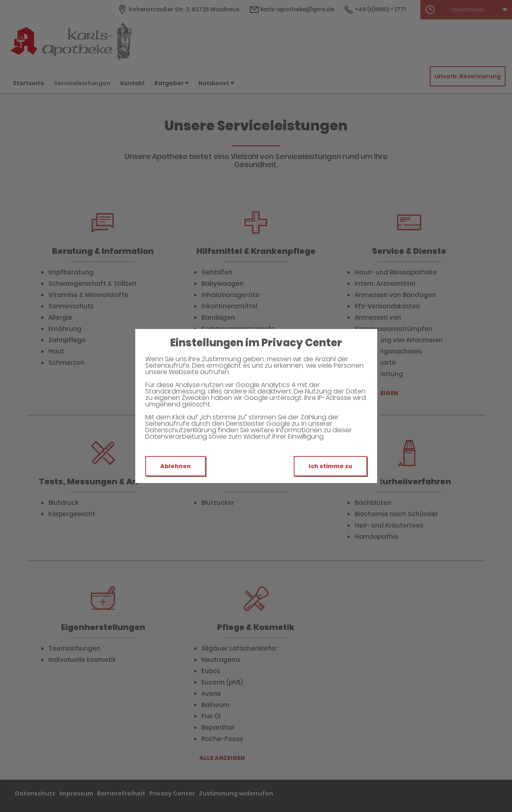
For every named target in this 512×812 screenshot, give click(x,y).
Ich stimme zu (330, 466)
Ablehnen (176, 466)
